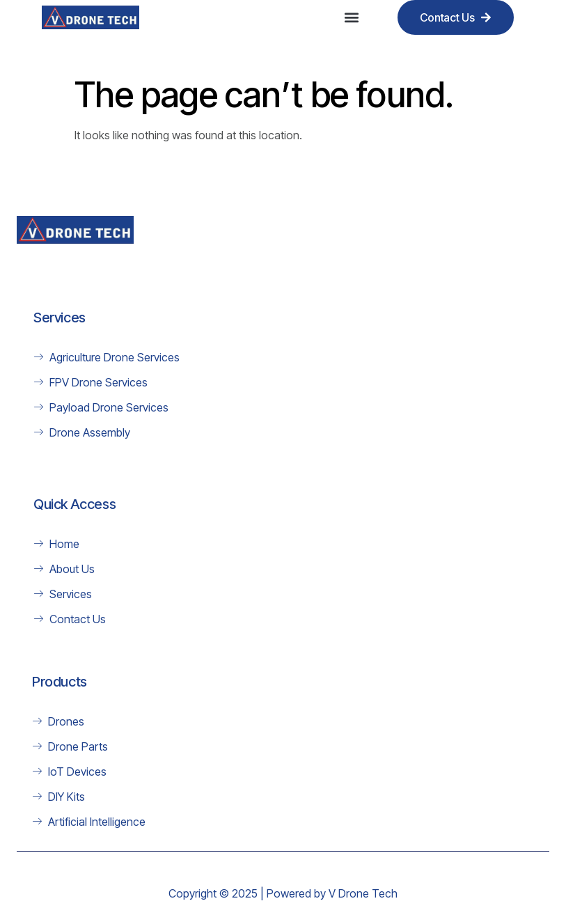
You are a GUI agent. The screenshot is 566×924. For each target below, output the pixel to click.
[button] (352, 18)
